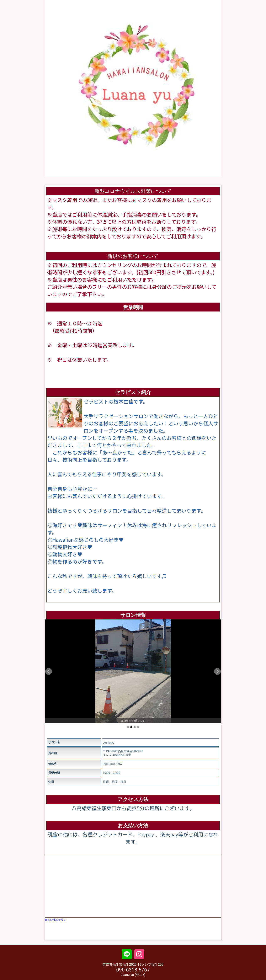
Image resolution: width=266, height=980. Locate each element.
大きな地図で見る (55, 920)
